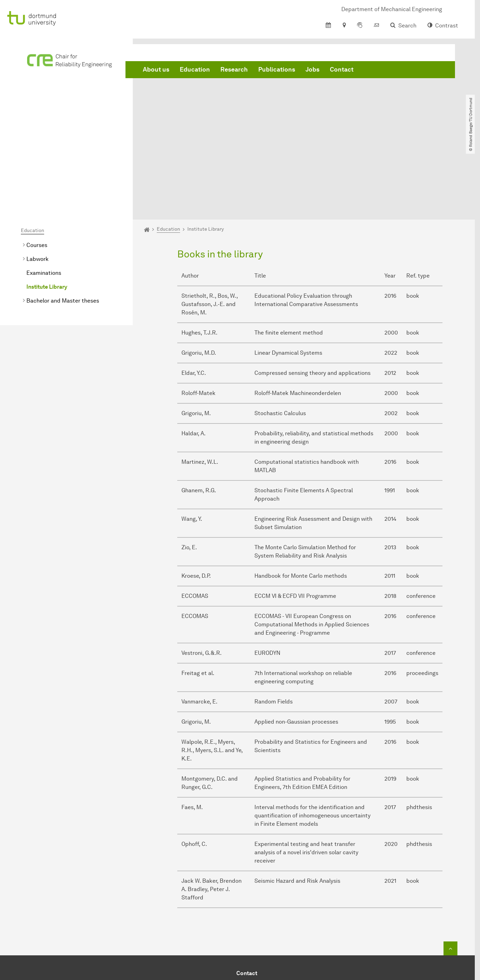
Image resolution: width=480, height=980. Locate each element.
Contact (342, 69)
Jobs (312, 69)
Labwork (38, 184)
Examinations (44, 197)
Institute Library (47, 211)
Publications (277, 69)
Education (195, 69)
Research (234, 69)
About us (156, 69)
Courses (37, 170)
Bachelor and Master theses (63, 225)
